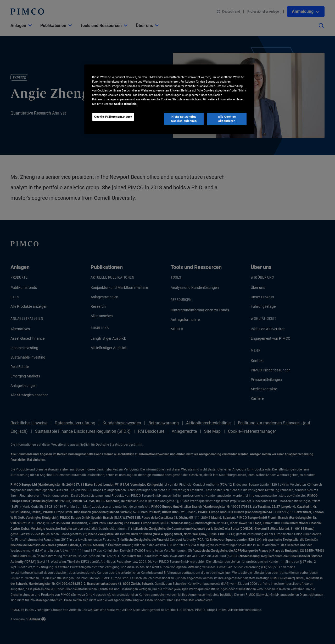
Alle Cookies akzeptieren (227, 119)
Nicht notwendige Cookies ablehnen (184, 119)
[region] (169, 99)
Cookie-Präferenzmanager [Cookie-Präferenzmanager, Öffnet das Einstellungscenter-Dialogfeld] (113, 117)
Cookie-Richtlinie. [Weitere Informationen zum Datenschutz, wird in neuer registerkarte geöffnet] (126, 104)
